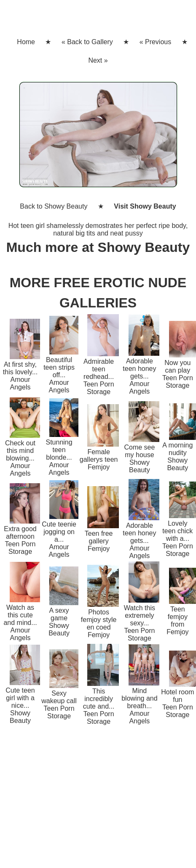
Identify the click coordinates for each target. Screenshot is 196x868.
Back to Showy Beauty (54, 206)
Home (26, 42)
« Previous (156, 42)
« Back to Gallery (87, 42)
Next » (98, 60)
